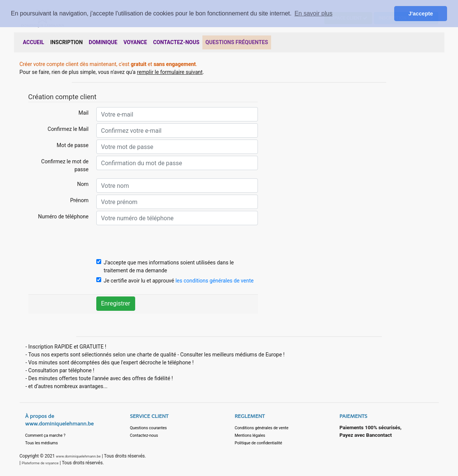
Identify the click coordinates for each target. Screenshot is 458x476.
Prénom (79, 200)
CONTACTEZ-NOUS (176, 42)
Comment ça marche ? (45, 435)
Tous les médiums (42, 443)
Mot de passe (72, 145)
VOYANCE (135, 42)
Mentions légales (250, 435)
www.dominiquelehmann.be (78, 456)
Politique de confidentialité (259, 443)
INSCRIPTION (66, 42)
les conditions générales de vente (215, 281)
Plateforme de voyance (40, 463)
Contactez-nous (144, 435)
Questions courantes (148, 428)
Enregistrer (116, 303)
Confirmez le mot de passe (65, 165)
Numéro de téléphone (63, 217)
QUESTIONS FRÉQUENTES (237, 42)
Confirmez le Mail (68, 129)
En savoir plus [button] (314, 13)
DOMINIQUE (103, 42)
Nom (83, 184)
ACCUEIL (34, 42)
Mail (84, 113)
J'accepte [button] (421, 14)
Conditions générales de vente (262, 428)
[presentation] (154, 242)
